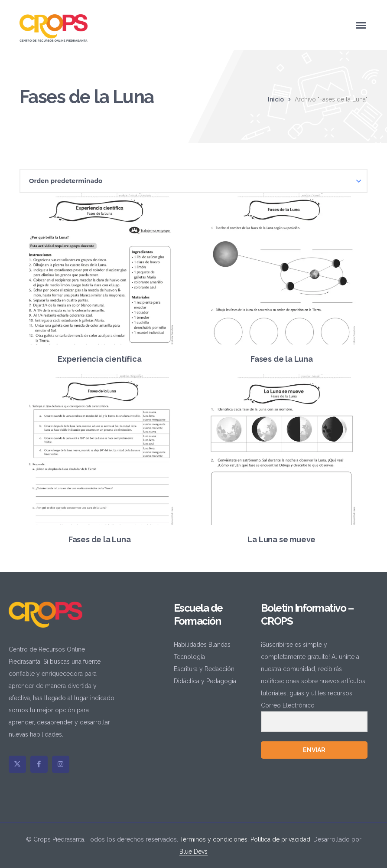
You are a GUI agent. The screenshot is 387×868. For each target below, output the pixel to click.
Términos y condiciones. (214, 839)
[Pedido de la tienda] (194, 181)
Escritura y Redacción (204, 669)
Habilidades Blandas (202, 645)
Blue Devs (193, 852)
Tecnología (189, 657)
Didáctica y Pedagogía (205, 681)
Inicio (276, 99)
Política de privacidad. (281, 839)
